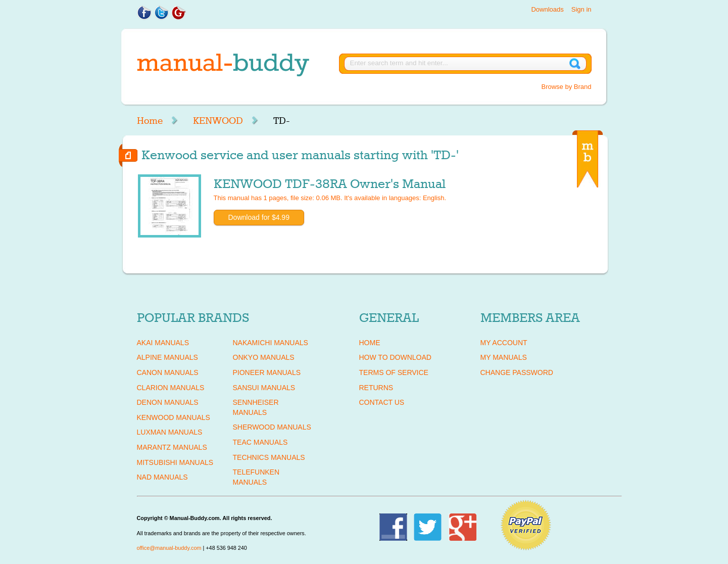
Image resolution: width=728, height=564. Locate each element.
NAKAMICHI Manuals (271, 343)
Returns (376, 388)
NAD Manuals (162, 477)
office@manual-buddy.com (169, 548)
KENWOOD (218, 121)
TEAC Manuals (260, 442)
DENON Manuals (168, 402)
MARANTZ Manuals (172, 447)
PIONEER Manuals (267, 372)
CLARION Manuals (171, 388)
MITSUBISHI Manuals (175, 462)
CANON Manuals (168, 372)
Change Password (517, 372)
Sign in (581, 9)
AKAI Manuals (163, 343)
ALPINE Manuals (167, 357)
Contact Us (382, 402)
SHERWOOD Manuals (272, 427)
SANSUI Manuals (264, 388)
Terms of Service (394, 372)
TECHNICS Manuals (269, 457)
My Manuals (504, 357)
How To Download (395, 357)
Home (150, 121)
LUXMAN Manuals (170, 432)
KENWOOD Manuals (174, 417)
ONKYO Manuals (264, 357)
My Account (504, 343)
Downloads (547, 9)
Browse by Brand (567, 87)
